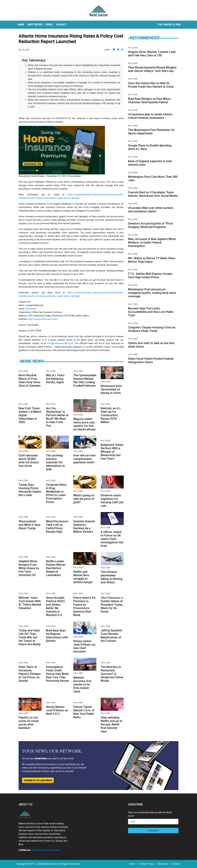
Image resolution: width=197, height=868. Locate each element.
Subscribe (153, 830)
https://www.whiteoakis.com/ (43, 319)
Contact (176, 864)
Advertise (163, 864)
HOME (21, 25)
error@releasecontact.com (60, 343)
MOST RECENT (35, 25)
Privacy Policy (146, 864)
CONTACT (61, 25)
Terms (132, 864)
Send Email (31, 309)
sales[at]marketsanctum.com (46, 850)
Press (49, 25)
